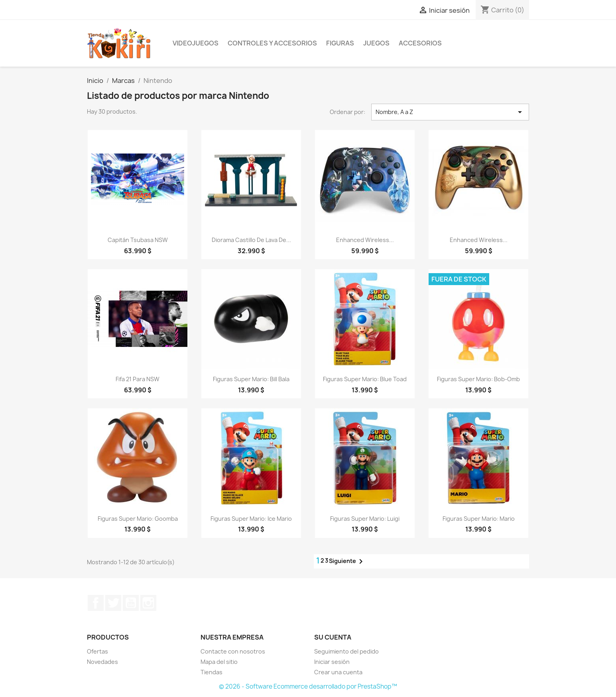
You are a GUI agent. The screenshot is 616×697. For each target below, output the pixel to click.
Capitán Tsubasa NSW (138, 240)
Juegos (376, 43)
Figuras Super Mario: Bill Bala (251, 379)
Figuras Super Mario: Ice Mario (251, 519)
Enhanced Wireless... (365, 240)
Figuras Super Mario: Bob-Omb (478, 379)
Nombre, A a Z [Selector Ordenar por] (450, 112)
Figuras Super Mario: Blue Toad (365, 379)
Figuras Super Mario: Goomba (138, 519)
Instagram (148, 603)
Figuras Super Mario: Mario (479, 519)
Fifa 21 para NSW (138, 379)
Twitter (113, 603)
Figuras (340, 43)
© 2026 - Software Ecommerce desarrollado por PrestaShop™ (308, 686)
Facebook (96, 603)
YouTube (131, 603)
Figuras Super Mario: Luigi (365, 519)
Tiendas (212, 672)
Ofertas (97, 651)
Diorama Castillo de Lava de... (251, 240)
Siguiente (347, 561)
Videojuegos (196, 43)
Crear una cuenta (338, 672)
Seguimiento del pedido (346, 651)
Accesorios (420, 43)
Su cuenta (333, 637)
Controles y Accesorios (272, 43)
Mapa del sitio (219, 662)
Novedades (102, 662)
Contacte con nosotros (233, 651)
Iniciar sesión (332, 662)
